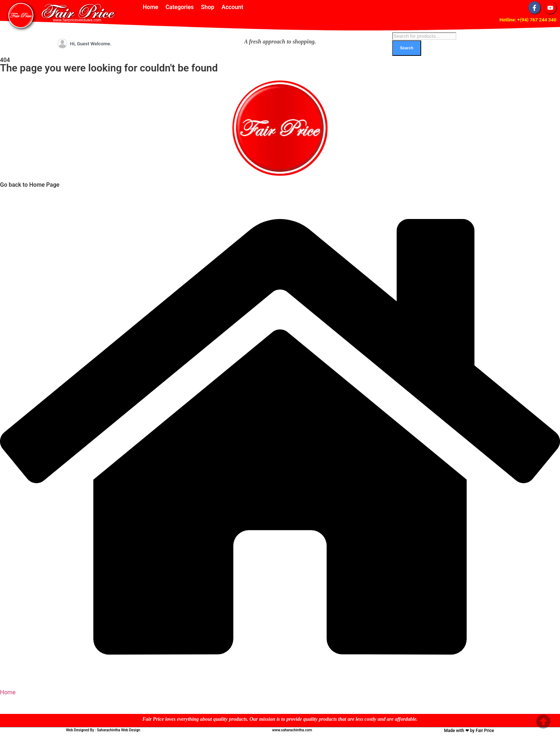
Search (407, 48)
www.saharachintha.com (292, 730)
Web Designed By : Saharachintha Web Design (103, 730)
